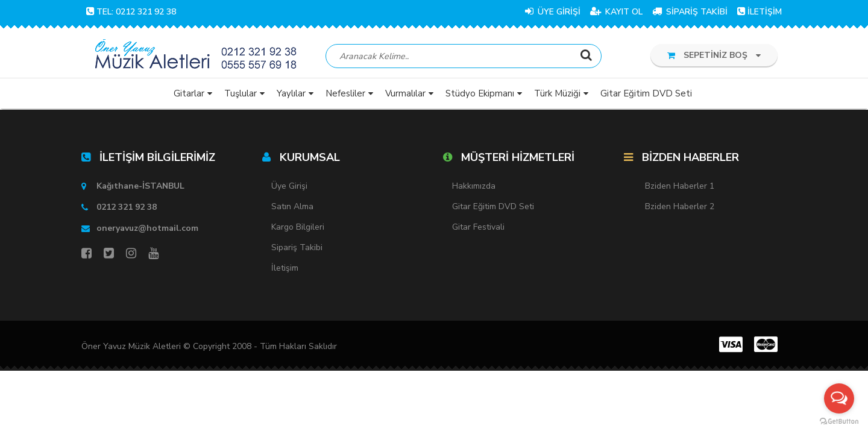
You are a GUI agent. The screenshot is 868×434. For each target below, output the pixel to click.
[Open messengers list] (839, 398)
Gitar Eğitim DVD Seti (493, 206)
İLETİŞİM (759, 12)
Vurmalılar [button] (405, 93)
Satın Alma (292, 206)
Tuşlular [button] (241, 93)
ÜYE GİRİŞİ (553, 12)
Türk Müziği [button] (557, 93)
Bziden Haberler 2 (680, 206)
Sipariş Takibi (297, 247)
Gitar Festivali (478, 227)
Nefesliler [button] (345, 93)
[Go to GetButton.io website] (839, 422)
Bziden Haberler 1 (680, 186)
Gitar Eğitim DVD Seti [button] (646, 93)
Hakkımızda (474, 186)
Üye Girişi (289, 186)
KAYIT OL (616, 12)
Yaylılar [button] (291, 93)
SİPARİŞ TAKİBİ (690, 12)
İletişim (285, 268)
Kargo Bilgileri (298, 227)
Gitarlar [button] (189, 93)
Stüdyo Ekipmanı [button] (480, 93)
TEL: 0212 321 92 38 (131, 12)
